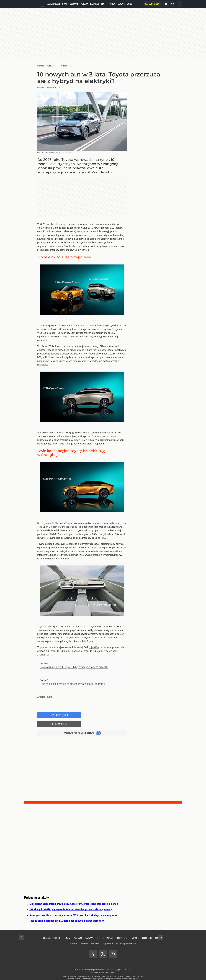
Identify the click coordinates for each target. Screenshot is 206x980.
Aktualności (54, 4)
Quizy (130, 4)
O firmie (74, 935)
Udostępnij (61, 715)
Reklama (95, 935)
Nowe (65, 4)
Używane (74, 4)
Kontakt (84, 935)
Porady (84, 4)
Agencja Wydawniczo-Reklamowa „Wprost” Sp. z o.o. (110, 961)
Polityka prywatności (126, 935)
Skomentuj (107, 715)
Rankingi (94, 4)
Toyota (41, 627)
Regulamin (108, 935)
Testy (104, 4)
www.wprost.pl (107, 973)
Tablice (121, 4)
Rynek (112, 4)
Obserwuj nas (78, 725)
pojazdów (94, 647)
